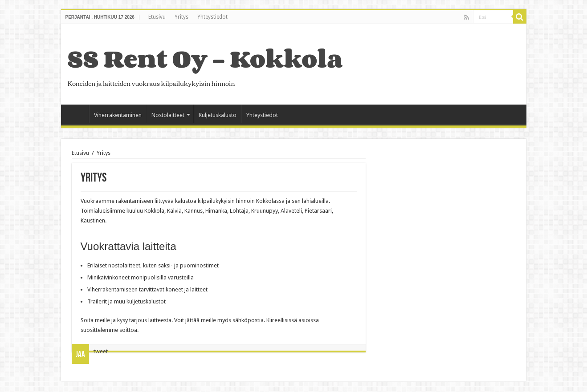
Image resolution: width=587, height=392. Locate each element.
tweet (101, 351)
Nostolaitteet (168, 115)
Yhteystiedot (212, 17)
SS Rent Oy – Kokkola (205, 59)
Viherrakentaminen (118, 115)
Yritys (181, 17)
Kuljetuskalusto (218, 115)
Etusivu (157, 17)
